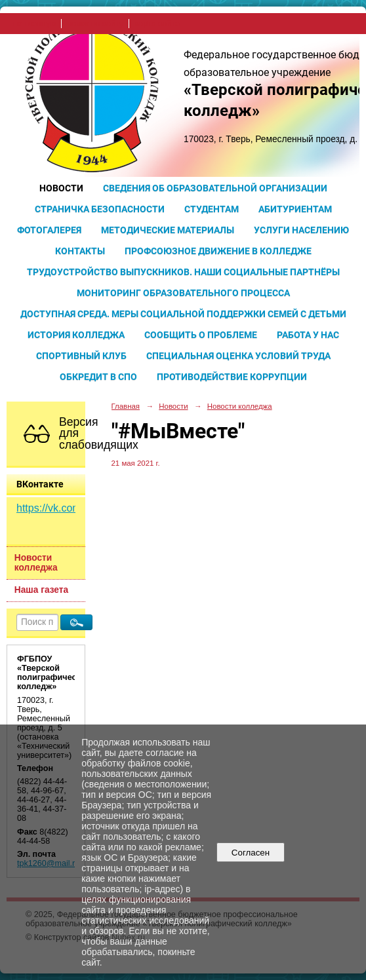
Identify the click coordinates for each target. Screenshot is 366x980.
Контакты (80, 251)
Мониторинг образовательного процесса (183, 293)
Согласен (250, 853)
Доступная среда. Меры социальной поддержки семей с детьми (183, 314)
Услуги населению (301, 230)
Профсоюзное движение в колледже (218, 251)
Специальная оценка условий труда (238, 356)
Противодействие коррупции (232, 377)
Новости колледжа (36, 563)
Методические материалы (168, 230)
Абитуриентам (295, 209)
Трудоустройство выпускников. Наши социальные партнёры (183, 272)
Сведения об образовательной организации (215, 188)
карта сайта (157, 24)
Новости (61, 188)
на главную (34, 24)
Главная (126, 406)
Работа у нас (308, 335)
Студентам (212, 209)
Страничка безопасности (100, 209)
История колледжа (76, 335)
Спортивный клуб (81, 356)
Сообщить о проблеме (201, 335)
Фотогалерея (49, 230)
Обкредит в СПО (98, 377)
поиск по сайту (95, 24)
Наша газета (41, 590)
